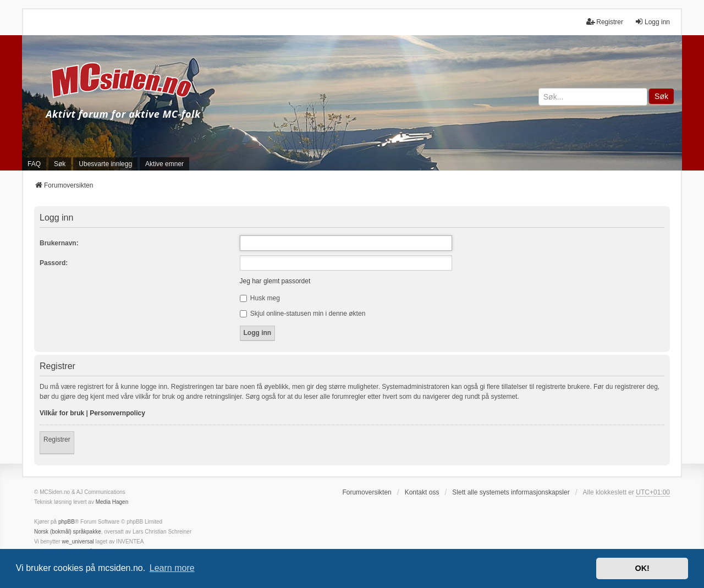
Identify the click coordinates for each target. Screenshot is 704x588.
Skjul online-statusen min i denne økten (303, 314)
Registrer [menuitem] (605, 22)
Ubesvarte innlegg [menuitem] (105, 164)
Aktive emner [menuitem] (164, 164)
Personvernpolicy (117, 413)
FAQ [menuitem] (34, 164)
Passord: (54, 263)
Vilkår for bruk (62, 413)
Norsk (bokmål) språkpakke (68, 532)
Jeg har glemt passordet (275, 281)
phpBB (67, 522)
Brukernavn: (59, 243)
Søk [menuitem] (60, 164)
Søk (661, 96)
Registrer (57, 439)
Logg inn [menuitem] (652, 22)
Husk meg (260, 298)
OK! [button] (642, 568)
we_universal (78, 542)
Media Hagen (112, 502)
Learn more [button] (172, 568)
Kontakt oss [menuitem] (422, 492)
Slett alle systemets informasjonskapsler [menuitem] (511, 492)
